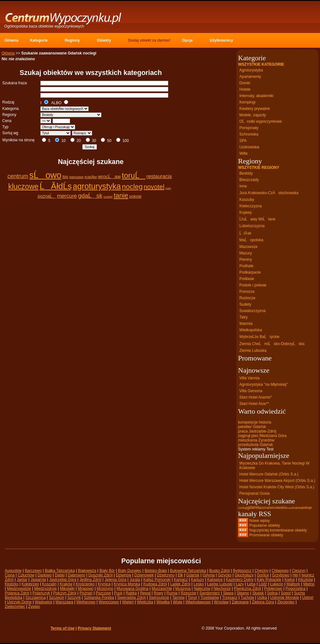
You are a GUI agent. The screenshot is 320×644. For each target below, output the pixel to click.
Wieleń (128, 602)
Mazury (246, 253)
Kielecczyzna (251, 206)
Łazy (240, 584)
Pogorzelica (296, 589)
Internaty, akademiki (256, 96)
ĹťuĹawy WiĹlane (257, 219)
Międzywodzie (19, 589)
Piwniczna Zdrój (248, 589)
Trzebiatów (210, 598)
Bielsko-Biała (156, 571)
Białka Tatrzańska (60, 571)
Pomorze (247, 292)
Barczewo (33, 571)
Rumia (172, 593)
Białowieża (87, 571)
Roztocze (247, 298)
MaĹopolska (251, 240)
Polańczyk (41, 593)
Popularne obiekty (265, 525)
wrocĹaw (109, 176)
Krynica (104, 584)
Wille (244, 153)
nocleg (132, 187)
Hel (295, 575)
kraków (297, 508)
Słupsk (258, 593)
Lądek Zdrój (180, 584)
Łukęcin (277, 584)
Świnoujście (159, 598)
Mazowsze (248, 247)
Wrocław (221, 602)
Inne (243, 186)
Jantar (22, 580)
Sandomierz (210, 593)
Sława (228, 593)
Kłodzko (12, 584)
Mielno (309, 584)
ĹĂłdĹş (56, 186)
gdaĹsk (90, 196)
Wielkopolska (251, 330)
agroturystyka (97, 186)
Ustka (262, 598)
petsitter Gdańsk (252, 427)
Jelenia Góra (116, 580)
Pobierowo (273, 589)
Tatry (244, 317)
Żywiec (34, 607)
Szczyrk (74, 598)
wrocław (276, 508)
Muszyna (183, 589)
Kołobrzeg (30, 584)
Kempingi (247, 102)
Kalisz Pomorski (157, 580)
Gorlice (263, 575)
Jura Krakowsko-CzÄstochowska (269, 193)
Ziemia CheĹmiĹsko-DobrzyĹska (272, 344)
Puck (118, 593)
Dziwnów (124, 575)
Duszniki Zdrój (100, 575)
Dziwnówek (144, 575)
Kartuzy (198, 580)
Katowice (215, 580)
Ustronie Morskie (284, 598)
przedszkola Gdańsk (256, 445)
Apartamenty (250, 77)
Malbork (293, 584)
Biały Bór (107, 571)
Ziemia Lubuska (253, 351)
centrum (18, 176)
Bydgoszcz (242, 571)
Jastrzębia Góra (63, 580)
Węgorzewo (109, 602)
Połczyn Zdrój (65, 593)
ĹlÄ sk (245, 233)
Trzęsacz (230, 598)
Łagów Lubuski (220, 584)
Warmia (246, 324)
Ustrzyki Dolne (19, 602)
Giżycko (225, 575)
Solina (272, 593)
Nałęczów (202, 589)
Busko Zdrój (220, 571)
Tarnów (178, 598)
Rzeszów (189, 593)
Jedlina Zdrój (90, 580)
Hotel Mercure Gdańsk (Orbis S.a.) (269, 474)
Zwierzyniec (15, 607)
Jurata (135, 580)
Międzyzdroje (46, 589)
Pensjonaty (249, 128)
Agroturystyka (251, 70)
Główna (8, 53)
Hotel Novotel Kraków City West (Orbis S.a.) (277, 487)
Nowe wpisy (260, 521)
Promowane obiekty (266, 535)
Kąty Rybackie (269, 580)
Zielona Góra (263, 602)
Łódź (263, 584)
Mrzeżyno (105, 589)
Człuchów (26, 575)
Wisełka (163, 602)
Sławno (243, 593)
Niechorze (222, 589)
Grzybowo (281, 575)
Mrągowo (86, 589)
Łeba (251, 584)
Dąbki (60, 575)
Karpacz (181, 580)
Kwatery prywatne (255, 109)
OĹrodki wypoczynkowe (261, 121)
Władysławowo (198, 602)
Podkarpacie (250, 272)
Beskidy (246, 173)
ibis (65, 177)
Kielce (290, 580)
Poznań (86, 593)
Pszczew (103, 593)
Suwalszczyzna (252, 311)
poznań (265, 508)
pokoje (135, 196)
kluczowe (24, 186)
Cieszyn (299, 571)
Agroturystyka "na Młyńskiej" (264, 384)
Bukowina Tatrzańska (188, 571)
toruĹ (134, 175)
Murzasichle (162, 589)
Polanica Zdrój (17, 593)
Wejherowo (86, 602)
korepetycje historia (255, 422)
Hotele (245, 89)
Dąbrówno (77, 575)
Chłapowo (280, 571)
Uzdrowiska (249, 147)
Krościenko (85, 584)
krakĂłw (91, 177)
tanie (121, 195)
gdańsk (254, 508)
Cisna (10, 575)
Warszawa (64, 602)
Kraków (66, 584)
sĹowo (45, 175)
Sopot (286, 593)
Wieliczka (145, 602)
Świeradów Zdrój (131, 598)
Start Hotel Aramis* (256, 397)
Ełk (180, 575)
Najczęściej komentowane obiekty (278, 530)
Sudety (245, 304)
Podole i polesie (253, 285)
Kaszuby (247, 200)
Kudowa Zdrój (155, 584)
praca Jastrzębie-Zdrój (257, 431)
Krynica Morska (127, 584)
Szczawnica (36, 598)
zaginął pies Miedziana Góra (262, 436)
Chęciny (262, 571)
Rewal (145, 593)
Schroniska (249, 134)
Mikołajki (67, 589)
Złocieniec (286, 602)
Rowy (158, 593)
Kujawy (246, 212)
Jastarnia (38, 580)
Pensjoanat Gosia (255, 493)
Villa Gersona (251, 391)
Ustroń (308, 598)
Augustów (13, 571)
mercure (67, 196)
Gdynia (209, 575)
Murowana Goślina (132, 589)
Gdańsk (193, 575)
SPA (243, 141)
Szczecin (57, 598)
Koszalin (49, 584)
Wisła (177, 602)
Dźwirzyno (166, 575)
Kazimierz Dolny (240, 580)
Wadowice (44, 602)
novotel (154, 187)
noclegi (108, 197)
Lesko (199, 584)
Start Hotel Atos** (254, 404)
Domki (245, 83)
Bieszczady (249, 180)
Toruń (193, 598)
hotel (168, 188)
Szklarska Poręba (99, 598)
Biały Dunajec (130, 571)
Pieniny (246, 260)
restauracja (159, 176)
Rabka (131, 593)
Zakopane (240, 602)
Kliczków (305, 580)
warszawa (76, 177)
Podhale (246, 266)
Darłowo (44, 575)
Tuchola (247, 598)
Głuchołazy (244, 575)
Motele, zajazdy (253, 115)
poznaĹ (47, 196)
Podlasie (247, 279)
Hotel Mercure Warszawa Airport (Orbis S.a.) (277, 481)
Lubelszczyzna (252, 226)
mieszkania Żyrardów (256, 440)
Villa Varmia (249, 378)
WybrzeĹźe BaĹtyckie (259, 337)
